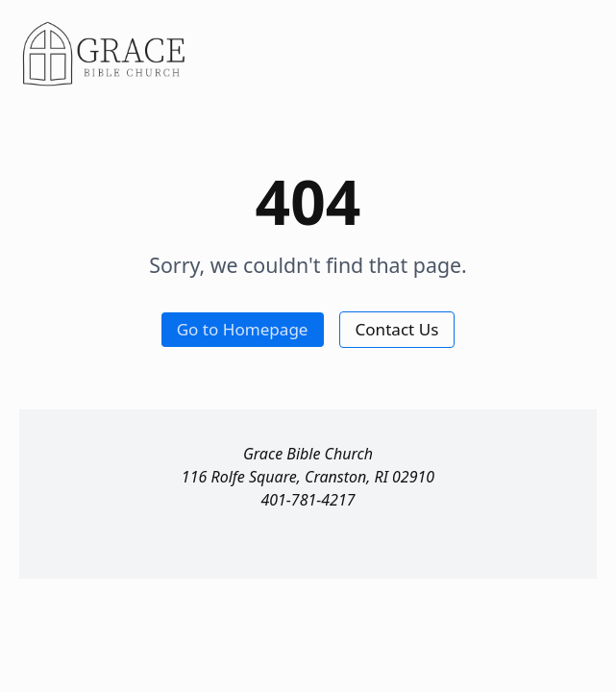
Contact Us (397, 329)
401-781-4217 (308, 500)
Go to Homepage (243, 329)
